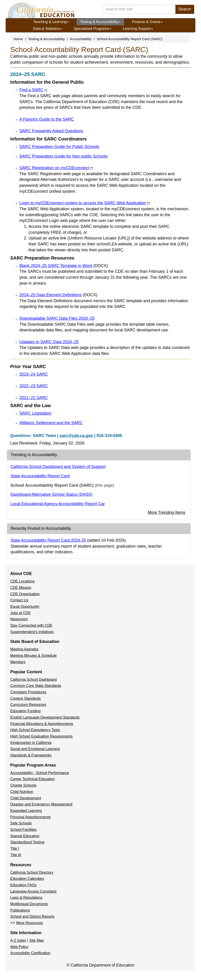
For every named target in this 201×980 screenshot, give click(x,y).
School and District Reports (32, 916)
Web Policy (19, 947)
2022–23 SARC (34, 386)
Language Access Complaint (33, 891)
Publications (20, 910)
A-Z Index (18, 940)
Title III (16, 855)
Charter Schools (23, 785)
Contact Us (19, 600)
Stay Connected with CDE (31, 625)
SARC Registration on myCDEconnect (56, 168)
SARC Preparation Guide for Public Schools (59, 147)
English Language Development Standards (45, 717)
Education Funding (25, 711)
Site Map (37, 940)
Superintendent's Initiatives (32, 632)
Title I (15, 849)
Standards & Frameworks (31, 755)
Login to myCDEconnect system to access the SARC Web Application (85, 203)
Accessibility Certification (30, 953)
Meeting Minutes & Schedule (33, 656)
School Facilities (23, 830)
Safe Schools (21, 823)
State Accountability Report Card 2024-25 (48, 540)
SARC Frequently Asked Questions (51, 131)
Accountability (81, 39)
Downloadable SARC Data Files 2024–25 (57, 318)
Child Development (26, 798)
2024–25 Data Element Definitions (58, 295)
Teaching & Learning (51, 22)
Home (18, 39)
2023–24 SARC (34, 374)
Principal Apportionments (30, 817)
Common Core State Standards (36, 686)
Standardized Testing (27, 842)
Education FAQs (23, 885)
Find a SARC (33, 90)
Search (185, 9)
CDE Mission (21, 588)
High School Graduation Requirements (41, 736)
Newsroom (19, 619)
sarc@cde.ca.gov (76, 436)
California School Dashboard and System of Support (58, 467)
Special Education (25, 836)
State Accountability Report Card (40, 476)
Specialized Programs (93, 29)
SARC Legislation (35, 413)
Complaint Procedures (28, 692)
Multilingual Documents (29, 904)
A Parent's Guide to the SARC (47, 119)
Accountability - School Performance (40, 773)
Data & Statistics (48, 29)
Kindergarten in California (31, 743)
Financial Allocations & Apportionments (42, 724)
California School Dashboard (33, 680)
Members (18, 662)
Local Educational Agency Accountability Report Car (58, 504)
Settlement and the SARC (51, 423)
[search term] (139, 9)
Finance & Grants (148, 22)
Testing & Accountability (100, 22)
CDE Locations (22, 581)
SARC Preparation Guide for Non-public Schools (63, 156)
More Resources (30, 923)
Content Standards (25, 698)
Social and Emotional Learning (35, 749)
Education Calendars (27, 879)
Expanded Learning (26, 811)
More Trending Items (166, 512)
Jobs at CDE (21, 613)
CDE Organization (25, 594)
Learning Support (138, 29)
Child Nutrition (22, 792)
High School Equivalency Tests (35, 730)
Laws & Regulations (26, 898)
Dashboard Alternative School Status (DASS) (51, 494)
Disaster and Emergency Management (41, 804)
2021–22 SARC (34, 398)
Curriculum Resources (28, 705)
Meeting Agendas (24, 649)
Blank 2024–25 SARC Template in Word (64, 266)
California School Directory (32, 872)
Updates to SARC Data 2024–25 (49, 342)
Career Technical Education (32, 779)
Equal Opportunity (25, 607)
